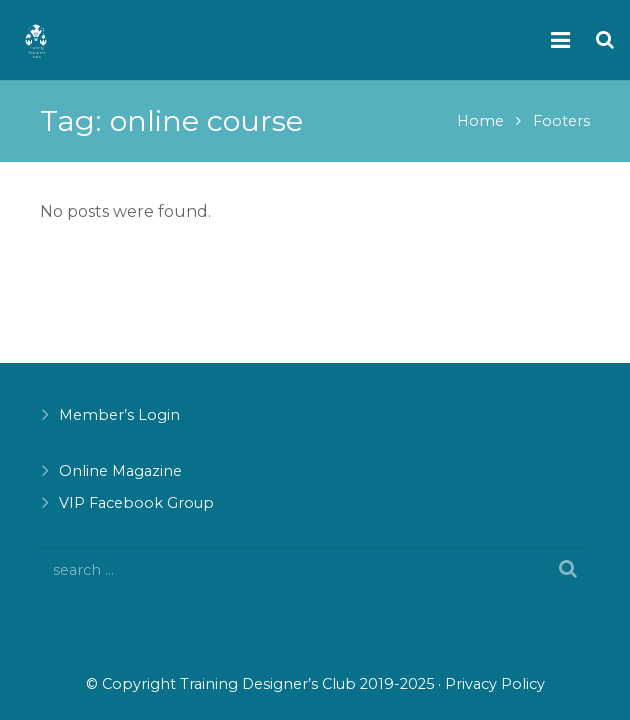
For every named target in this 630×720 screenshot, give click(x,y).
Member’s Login (119, 415)
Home (480, 121)
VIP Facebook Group (136, 503)
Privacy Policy (495, 684)
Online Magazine (120, 471)
